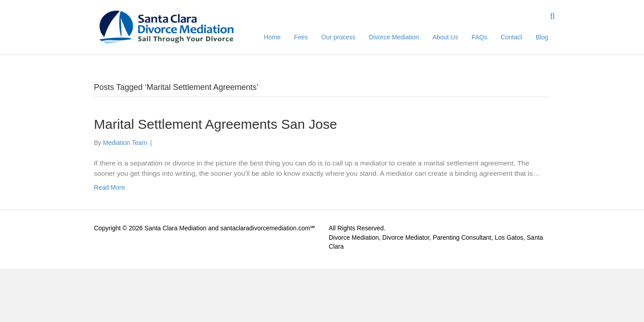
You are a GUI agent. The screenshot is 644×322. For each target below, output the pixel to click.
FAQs (479, 37)
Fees (301, 37)
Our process (339, 37)
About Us (445, 37)
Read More (109, 187)
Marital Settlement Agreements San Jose (216, 124)
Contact (512, 37)
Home (272, 37)
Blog (542, 37)
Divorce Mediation (394, 37)
